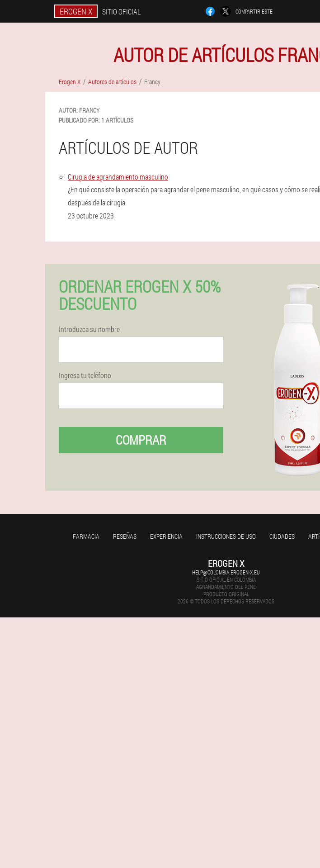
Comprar (141, 440)
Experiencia (166, 536)
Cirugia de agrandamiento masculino (118, 177)
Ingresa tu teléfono (85, 375)
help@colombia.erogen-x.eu (226, 572)
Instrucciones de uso (226, 536)
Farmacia (86, 536)
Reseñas (125, 536)
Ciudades (282, 536)
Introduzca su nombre (89, 329)
